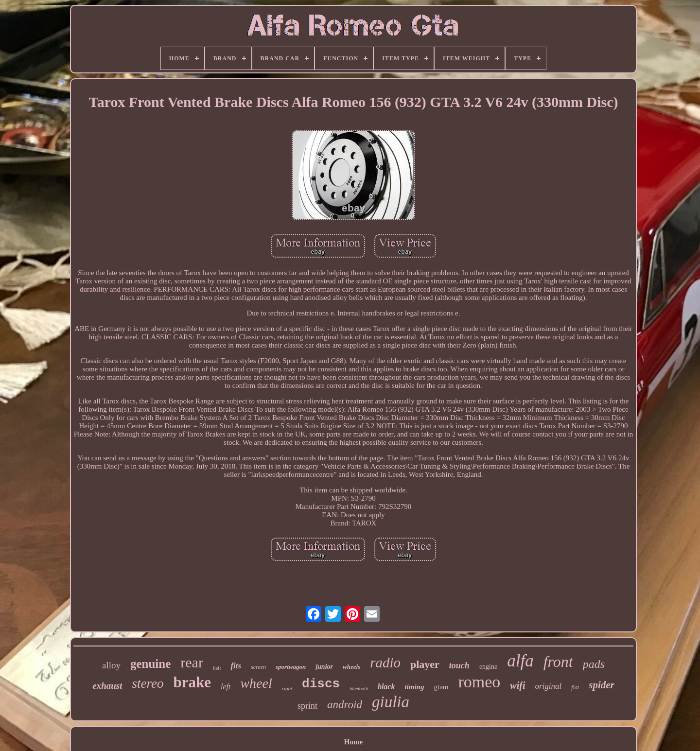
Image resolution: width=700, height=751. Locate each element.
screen (258, 667)
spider (602, 685)
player (425, 664)
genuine (150, 664)
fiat (575, 687)
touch (459, 665)
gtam (441, 687)
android (345, 705)
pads (594, 664)
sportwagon (291, 667)
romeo (479, 682)
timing (414, 687)
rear (192, 662)
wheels (351, 667)
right (287, 688)
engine (488, 667)
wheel (256, 683)
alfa (520, 661)
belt (217, 668)
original (548, 686)
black (386, 687)
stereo (148, 683)
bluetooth (359, 689)
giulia (391, 702)
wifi (517, 685)
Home (353, 742)
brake (192, 682)
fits (236, 666)
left (226, 687)
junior (324, 667)
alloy (111, 665)
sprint (307, 706)
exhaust (107, 686)
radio (385, 663)
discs (321, 684)
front (558, 662)
